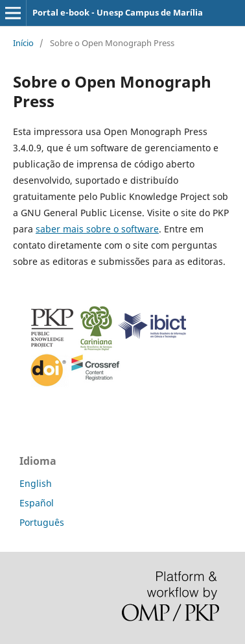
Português (42, 522)
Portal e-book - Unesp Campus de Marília (118, 12)
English (36, 483)
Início (23, 43)
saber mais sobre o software (97, 229)
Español (37, 503)
